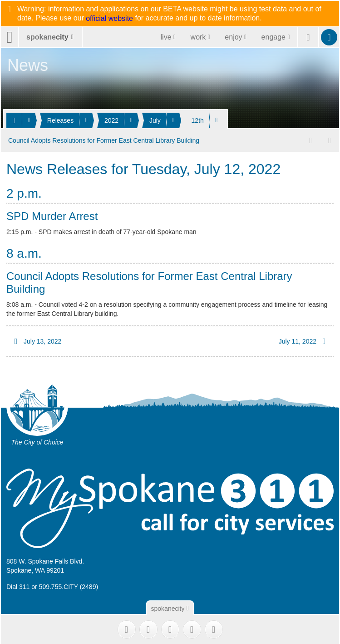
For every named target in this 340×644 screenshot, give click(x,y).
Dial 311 (18, 585)
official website (109, 19)
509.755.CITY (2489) (69, 585)
